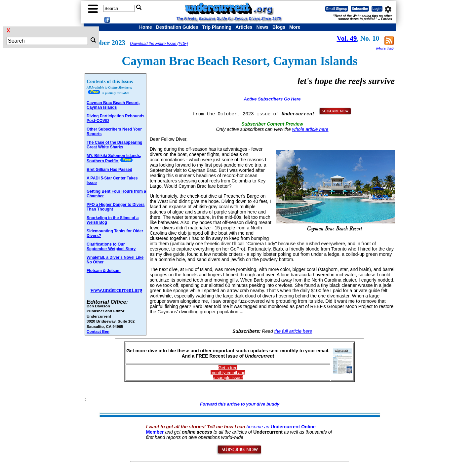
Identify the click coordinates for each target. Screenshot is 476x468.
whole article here (310, 129)
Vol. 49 (347, 38)
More (295, 27)
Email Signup (337, 9)
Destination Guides (177, 27)
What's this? (385, 49)
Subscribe (360, 9)
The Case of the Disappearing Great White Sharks (115, 145)
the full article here (293, 331)
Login (377, 9)
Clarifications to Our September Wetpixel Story (111, 247)
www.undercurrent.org (117, 290)
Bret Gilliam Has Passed (109, 170)
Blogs (279, 27)
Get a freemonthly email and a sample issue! (228, 373)
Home (146, 27)
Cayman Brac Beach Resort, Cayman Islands (113, 105)
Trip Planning (217, 27)
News (263, 27)
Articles (244, 27)
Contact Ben (98, 331)
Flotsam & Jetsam (104, 271)
